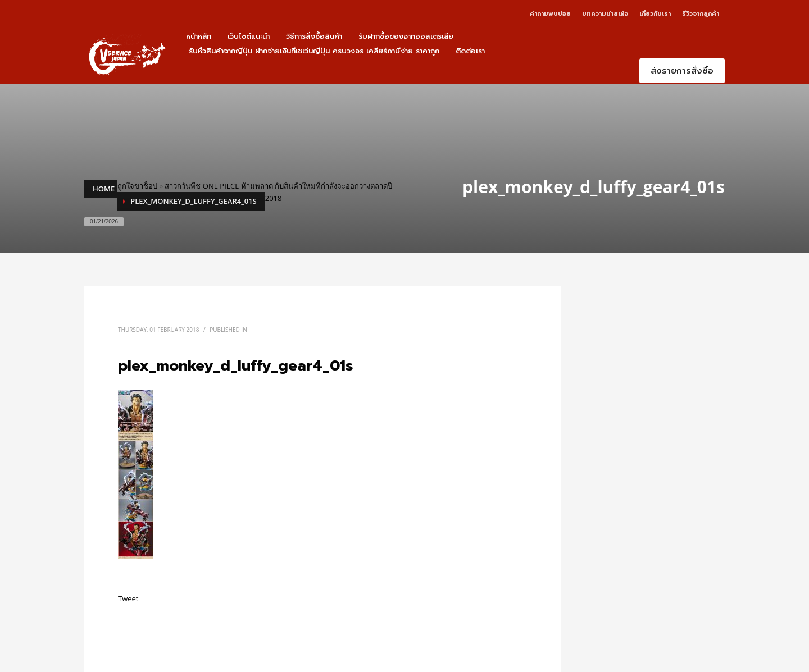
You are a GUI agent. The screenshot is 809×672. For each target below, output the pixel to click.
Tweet (128, 598)
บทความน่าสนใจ (605, 14)
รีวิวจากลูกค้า (701, 14)
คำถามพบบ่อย (550, 14)
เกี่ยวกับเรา (655, 14)
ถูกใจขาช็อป (137, 186)
